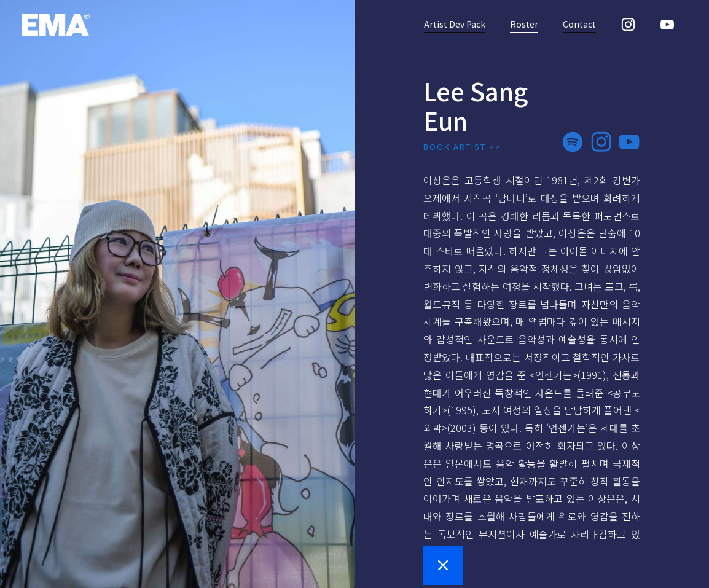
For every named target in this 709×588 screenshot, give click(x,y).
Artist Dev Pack (455, 24)
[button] (443, 565)
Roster (524, 24)
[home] (56, 25)
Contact (579, 24)
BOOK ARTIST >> (462, 147)
